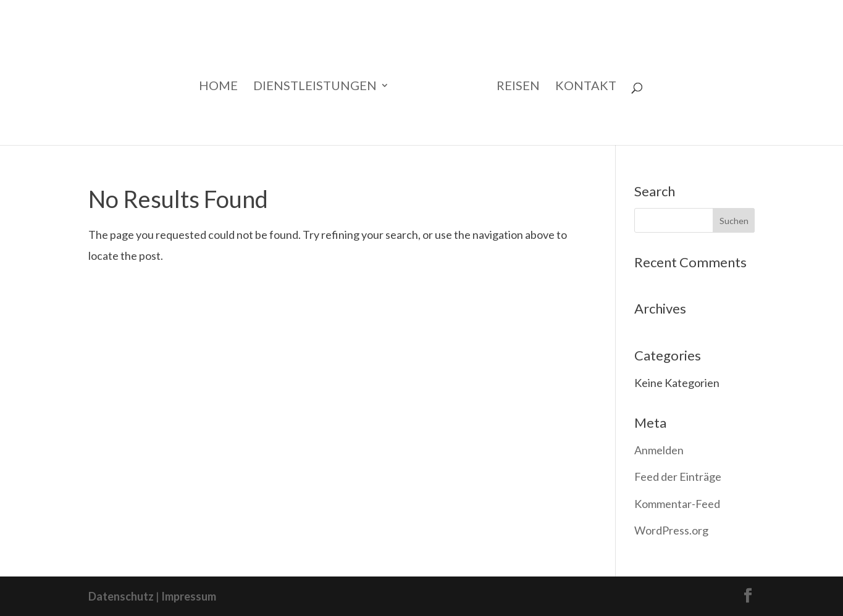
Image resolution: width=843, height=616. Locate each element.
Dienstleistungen (315, 87)
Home (218, 87)
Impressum (189, 596)
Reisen (518, 87)
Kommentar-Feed (677, 504)
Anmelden (659, 450)
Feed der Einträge (678, 477)
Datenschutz (121, 596)
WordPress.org (671, 530)
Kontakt (586, 87)
